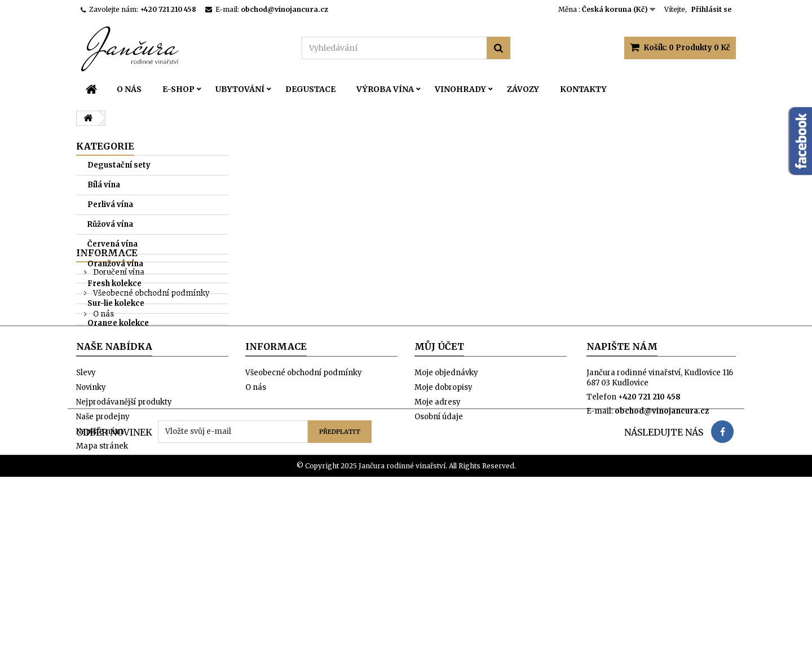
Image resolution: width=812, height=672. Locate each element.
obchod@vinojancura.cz (662, 554)
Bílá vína (104, 185)
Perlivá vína (110, 205)
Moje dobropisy (443, 530)
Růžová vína (110, 224)
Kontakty (583, 89)
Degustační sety (119, 165)
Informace (107, 353)
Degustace (310, 89)
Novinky (91, 530)
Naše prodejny (119, 435)
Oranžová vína (115, 264)
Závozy (523, 89)
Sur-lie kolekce (116, 303)
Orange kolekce (118, 323)
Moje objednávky (446, 515)
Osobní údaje (439, 559)
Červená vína (112, 244)
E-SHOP (178, 89)
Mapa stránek (102, 589)
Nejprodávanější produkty (124, 545)
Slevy (86, 515)
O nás (129, 89)
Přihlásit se (711, 9)
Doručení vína (118, 373)
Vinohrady (460, 89)
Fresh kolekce (114, 284)
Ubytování (240, 89)
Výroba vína (385, 89)
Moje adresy (438, 545)
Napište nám (100, 574)
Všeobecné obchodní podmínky (151, 394)
